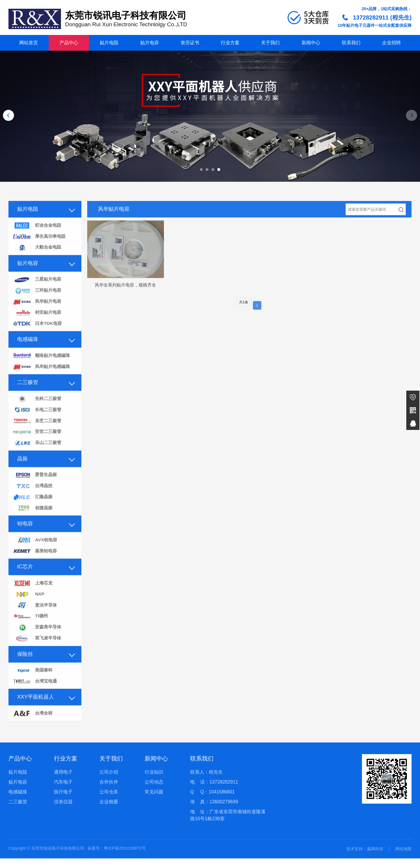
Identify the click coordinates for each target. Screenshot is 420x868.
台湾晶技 (33, 499)
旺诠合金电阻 (38, 233)
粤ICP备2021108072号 (125, 858)
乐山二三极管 (38, 455)
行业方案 (230, 43)
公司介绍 (109, 782)
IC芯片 (25, 581)
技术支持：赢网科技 (365, 858)
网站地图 (403, 858)
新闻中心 (311, 43)
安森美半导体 (38, 643)
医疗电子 (63, 801)
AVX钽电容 (36, 554)
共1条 (244, 310)
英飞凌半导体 (38, 654)
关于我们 (270, 43)
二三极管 (28, 393)
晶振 (22, 471)
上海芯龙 (33, 598)
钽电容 (25, 537)
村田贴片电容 (38, 322)
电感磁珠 (28, 349)
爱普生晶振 (36, 487)
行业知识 (154, 782)
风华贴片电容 (38, 311)
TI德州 (31, 632)
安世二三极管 (38, 444)
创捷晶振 (33, 522)
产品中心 (69, 43)
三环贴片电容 (38, 300)
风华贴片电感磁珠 (43, 377)
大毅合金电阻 (38, 256)
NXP (29, 609)
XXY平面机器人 (36, 714)
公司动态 (154, 792)
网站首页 (29, 43)
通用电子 (63, 782)
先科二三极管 (38, 410)
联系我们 (351, 43)
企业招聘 (391, 43)
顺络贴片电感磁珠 (43, 366)
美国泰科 (33, 687)
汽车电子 (63, 792)
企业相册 (109, 811)
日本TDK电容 (38, 334)
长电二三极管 (38, 421)
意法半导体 (36, 620)
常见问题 (154, 801)
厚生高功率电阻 (40, 245)
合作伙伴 (109, 792)
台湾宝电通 (36, 698)
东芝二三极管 (38, 432)
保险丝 (25, 670)
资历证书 (190, 43)
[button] (201, 170)
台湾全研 (33, 730)
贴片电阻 (109, 43)
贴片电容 (150, 43)
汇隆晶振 (33, 510)
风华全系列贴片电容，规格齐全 (125, 293)
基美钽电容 (36, 565)
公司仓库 (109, 801)
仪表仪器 (63, 811)
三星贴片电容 (38, 288)
